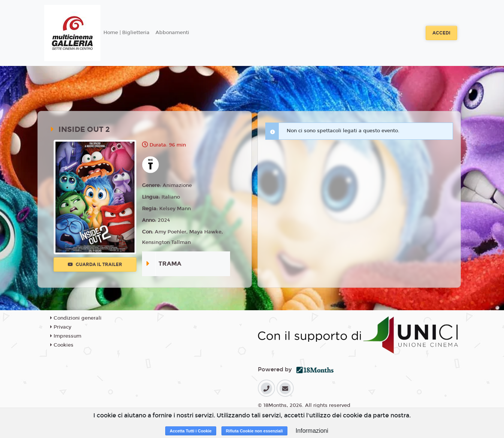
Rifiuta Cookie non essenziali (254, 431)
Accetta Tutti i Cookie (191, 431)
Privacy (61, 327)
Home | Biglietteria (126, 33)
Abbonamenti (172, 33)
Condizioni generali (76, 318)
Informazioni (312, 431)
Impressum (66, 336)
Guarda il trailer (95, 265)
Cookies (62, 345)
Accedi (441, 33)
